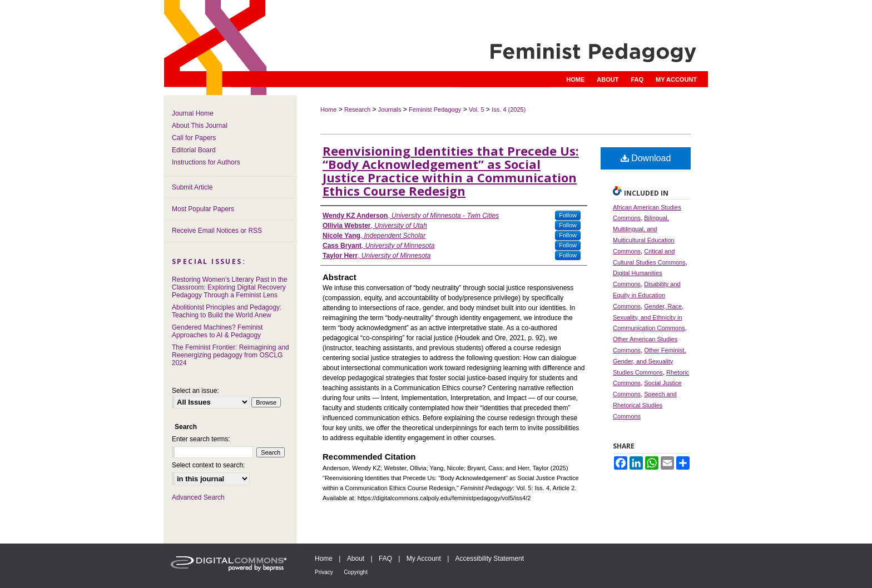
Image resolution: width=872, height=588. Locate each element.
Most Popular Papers (203, 209)
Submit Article (192, 187)
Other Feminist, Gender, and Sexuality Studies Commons (649, 361)
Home (328, 109)
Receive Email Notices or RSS (217, 231)
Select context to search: (208, 465)
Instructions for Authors (206, 162)
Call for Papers (194, 138)
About (356, 559)
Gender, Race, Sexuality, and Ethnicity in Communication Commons (649, 317)
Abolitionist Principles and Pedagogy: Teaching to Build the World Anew (227, 311)
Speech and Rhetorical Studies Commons (645, 405)
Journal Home (193, 113)
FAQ (385, 559)
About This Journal (200, 126)
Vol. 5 (477, 109)
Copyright (356, 572)
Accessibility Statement (490, 559)
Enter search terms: (201, 439)
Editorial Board (194, 150)
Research (357, 109)
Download (646, 158)
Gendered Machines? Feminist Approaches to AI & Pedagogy (217, 331)
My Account (424, 559)
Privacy (324, 572)
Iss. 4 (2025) (509, 109)
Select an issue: (195, 391)
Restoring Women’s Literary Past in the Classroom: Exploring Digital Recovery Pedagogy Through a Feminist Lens (230, 287)
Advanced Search (198, 497)
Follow (568, 215)
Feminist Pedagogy (435, 109)
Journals (390, 109)
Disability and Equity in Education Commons (647, 295)
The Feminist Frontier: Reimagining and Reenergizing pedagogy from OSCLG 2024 (231, 355)
